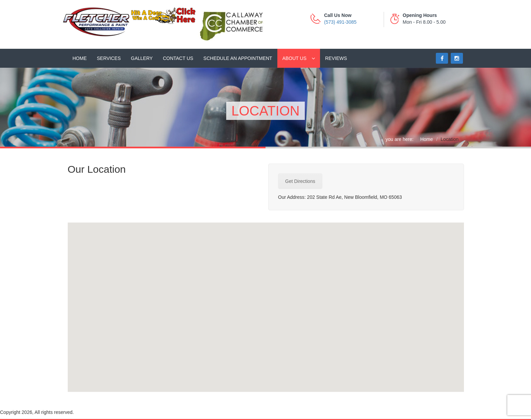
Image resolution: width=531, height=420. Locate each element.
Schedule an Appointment (238, 58)
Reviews (336, 58)
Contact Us (178, 58)
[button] (266, 301)
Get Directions (300, 181)
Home (80, 58)
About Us (294, 58)
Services (109, 58)
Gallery (142, 58)
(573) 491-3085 (340, 22)
